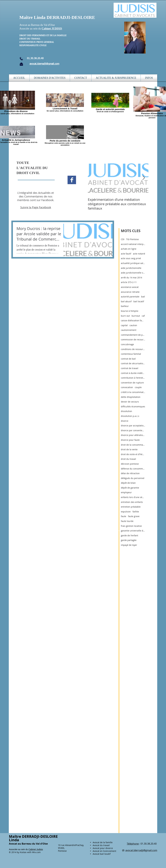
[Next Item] (144, 178)
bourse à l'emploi (130, 311)
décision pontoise (130, 464)
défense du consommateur (133, 469)
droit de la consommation (133, 445)
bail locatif (139, 301)
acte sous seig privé (131, 258)
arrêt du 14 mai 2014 (131, 278)
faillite (136, 512)
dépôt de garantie (130, 488)
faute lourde (127, 521)
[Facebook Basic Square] (72, 180)
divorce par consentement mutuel (133, 430)
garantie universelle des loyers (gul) (133, 531)
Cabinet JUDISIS (52, 29)
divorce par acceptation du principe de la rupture (133, 426)
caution (133, 325)
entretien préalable (131, 507)
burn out (125, 316)
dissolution (126, 411)
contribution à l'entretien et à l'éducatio (133, 378)
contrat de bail (128, 359)
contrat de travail (130, 368)
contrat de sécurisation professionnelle (133, 363)
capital (124, 325)
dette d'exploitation (131, 397)
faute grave (134, 516)
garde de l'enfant (129, 535)
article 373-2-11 (129, 282)
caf (143, 316)
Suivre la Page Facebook (36, 207)
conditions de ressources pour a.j (133, 349)
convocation (127, 387)
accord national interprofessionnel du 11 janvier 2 (133, 244)
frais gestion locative (131, 526)
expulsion (126, 512)
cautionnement (129, 330)
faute (124, 516)
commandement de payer (133, 335)
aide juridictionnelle (131, 268)
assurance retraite (130, 292)
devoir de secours (130, 402)
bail (143, 297)
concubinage (127, 344)
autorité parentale (130, 297)
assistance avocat (130, 287)
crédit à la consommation (133, 392)
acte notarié (139, 254)
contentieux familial (131, 354)
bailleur (125, 306)
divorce (125, 421)
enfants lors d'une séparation (133, 497)
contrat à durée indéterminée (133, 373)
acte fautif (126, 254)
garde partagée (129, 540)
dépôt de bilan (128, 483)
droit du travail (128, 459)
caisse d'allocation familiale (133, 320)
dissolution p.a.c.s (130, 416)
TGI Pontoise (132, 239)
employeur (126, 492)
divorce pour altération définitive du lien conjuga (133, 435)
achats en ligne (129, 249)
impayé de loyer (129, 545)
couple (138, 387)
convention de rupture (132, 383)
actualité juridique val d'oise (133, 263)
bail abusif (126, 301)
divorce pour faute (130, 440)
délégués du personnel (133, 478)
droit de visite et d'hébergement (133, 454)
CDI (123, 239)
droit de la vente (129, 449)
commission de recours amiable (133, 340)
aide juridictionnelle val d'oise (133, 273)
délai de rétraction (130, 473)
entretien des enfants (132, 502)
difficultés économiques (133, 406)
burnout (136, 316)
